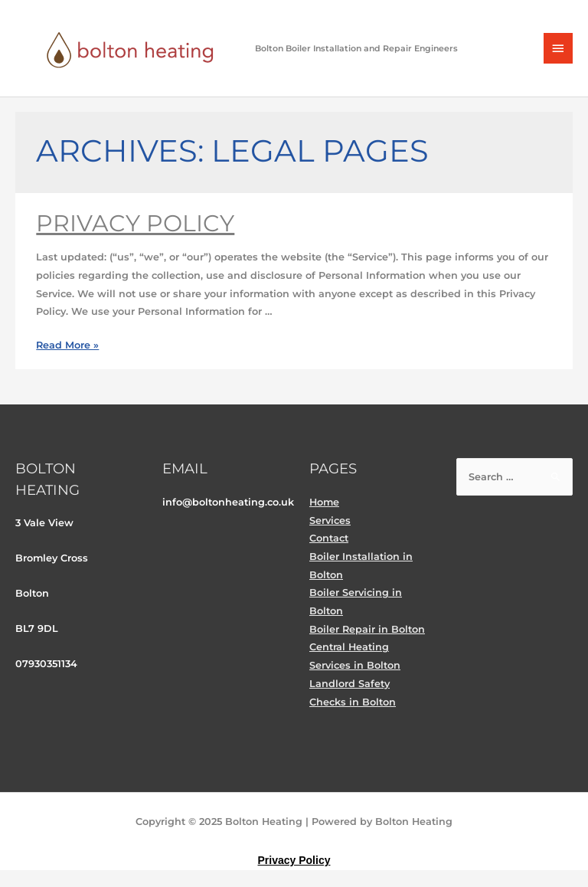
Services (330, 520)
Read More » (67, 345)
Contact (329, 538)
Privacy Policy (135, 223)
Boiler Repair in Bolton (367, 629)
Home (324, 502)
